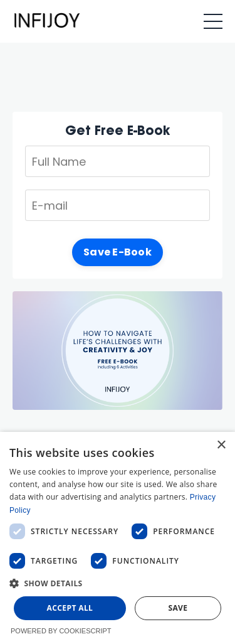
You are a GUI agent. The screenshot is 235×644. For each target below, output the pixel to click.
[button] (118, 583)
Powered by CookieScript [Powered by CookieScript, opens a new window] (61, 631)
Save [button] (178, 608)
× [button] (221, 445)
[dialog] (118, 538)
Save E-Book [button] (118, 252)
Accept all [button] (70, 608)
